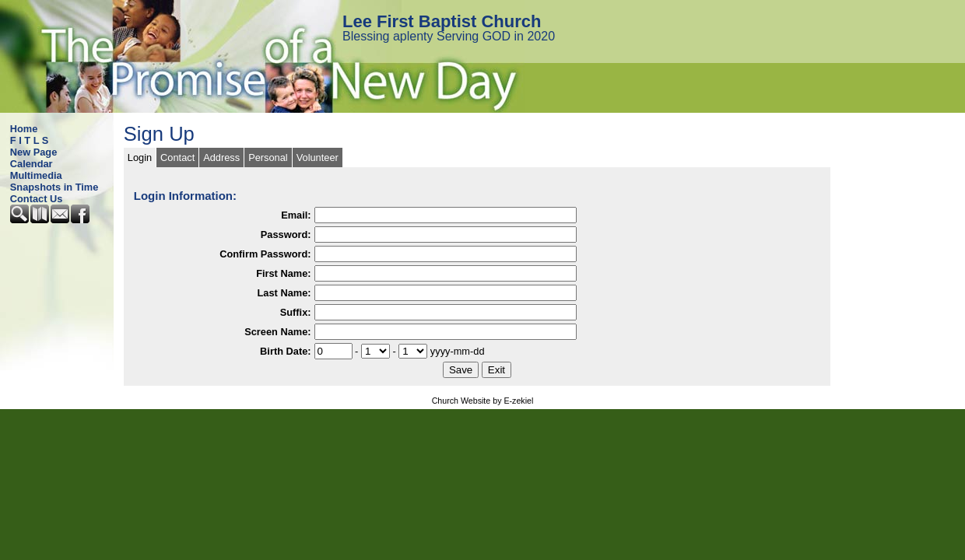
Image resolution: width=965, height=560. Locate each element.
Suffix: (296, 312)
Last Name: (284, 293)
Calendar (32, 164)
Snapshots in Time (54, 187)
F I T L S (30, 140)
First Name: (283, 273)
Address (221, 157)
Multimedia (36, 175)
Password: (286, 234)
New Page (33, 152)
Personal (268, 157)
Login (140, 157)
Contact (177, 157)
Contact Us (37, 199)
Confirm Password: (265, 254)
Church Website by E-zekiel (483, 401)
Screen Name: (277, 332)
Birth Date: (285, 351)
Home (24, 129)
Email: (296, 215)
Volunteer (318, 157)
